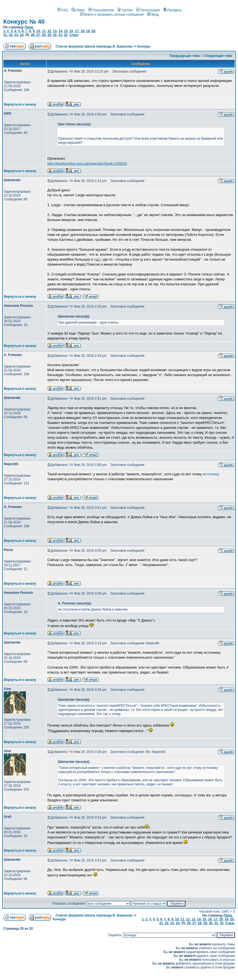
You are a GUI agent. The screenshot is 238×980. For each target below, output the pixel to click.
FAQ (63, 10)
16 (71, 31)
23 (16, 35)
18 (82, 31)
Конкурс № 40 (24, 22)
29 (49, 35)
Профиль (173, 10)
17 (77, 31)
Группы (125, 10)
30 (55, 35)
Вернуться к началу (20, 104)
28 (44, 35)
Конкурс (144, 46)
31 (60, 35)
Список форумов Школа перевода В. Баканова (94, 46)
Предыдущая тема (185, 56)
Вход (153, 15)
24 (22, 35)
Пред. (29, 27)
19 (88, 31)
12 (49, 31)
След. (74, 35)
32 (66, 35)
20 (93, 31)
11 (44, 31)
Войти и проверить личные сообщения (112, 15)
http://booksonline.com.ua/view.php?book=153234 (87, 163)
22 (11, 35)
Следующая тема (218, 56)
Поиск (78, 10)
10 (38, 31)
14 (60, 31)
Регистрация (148, 10)
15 (66, 31)
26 (33, 35)
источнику (211, 474)
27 (38, 35)
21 (5, 35)
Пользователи (101, 10)
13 (55, 31)
